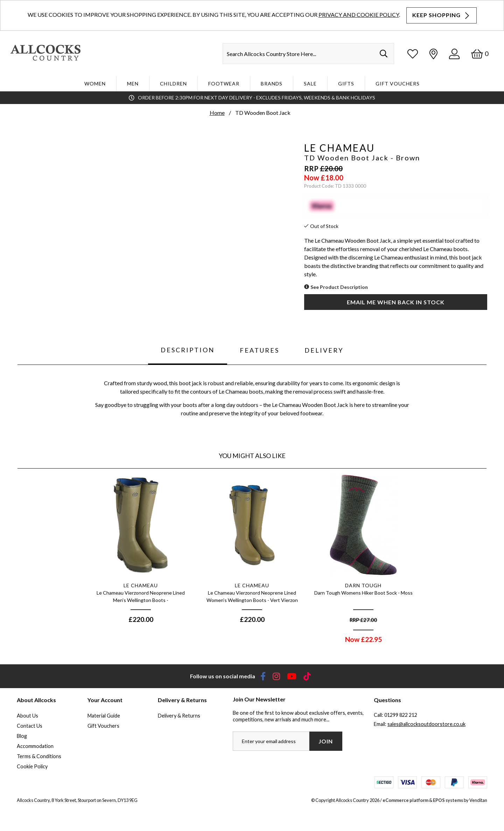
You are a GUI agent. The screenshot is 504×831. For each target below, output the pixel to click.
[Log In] (454, 54)
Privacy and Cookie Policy (359, 15)
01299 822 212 (401, 715)
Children (173, 84)
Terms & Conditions (39, 756)
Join (326, 741)
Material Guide (104, 716)
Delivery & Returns (179, 716)
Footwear (224, 84)
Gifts (346, 84)
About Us (27, 716)
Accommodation (35, 746)
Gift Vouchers (398, 84)
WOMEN (95, 84)
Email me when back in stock (396, 302)
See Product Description (339, 287)
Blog (22, 736)
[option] (141, 552)
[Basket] (480, 54)
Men (133, 84)
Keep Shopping (442, 15)
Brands (272, 84)
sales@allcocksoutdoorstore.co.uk (426, 724)
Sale (310, 84)
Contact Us (30, 726)
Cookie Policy (32, 766)
